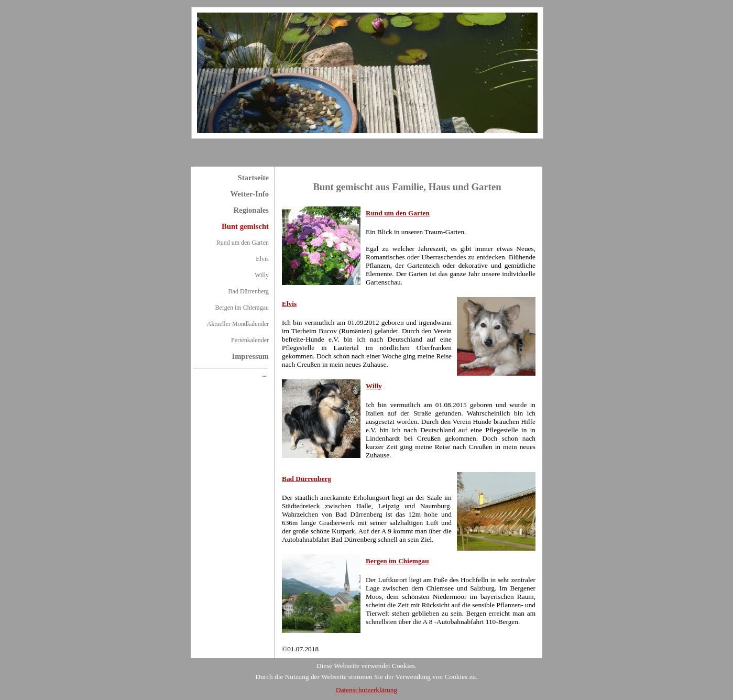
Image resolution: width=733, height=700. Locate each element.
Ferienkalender (250, 340)
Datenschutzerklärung (366, 690)
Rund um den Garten (243, 243)
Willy (262, 275)
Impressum (250, 356)
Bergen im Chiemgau (242, 308)
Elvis (262, 259)
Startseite (253, 178)
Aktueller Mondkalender (238, 324)
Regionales (251, 210)
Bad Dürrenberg (249, 291)
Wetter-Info (249, 194)
